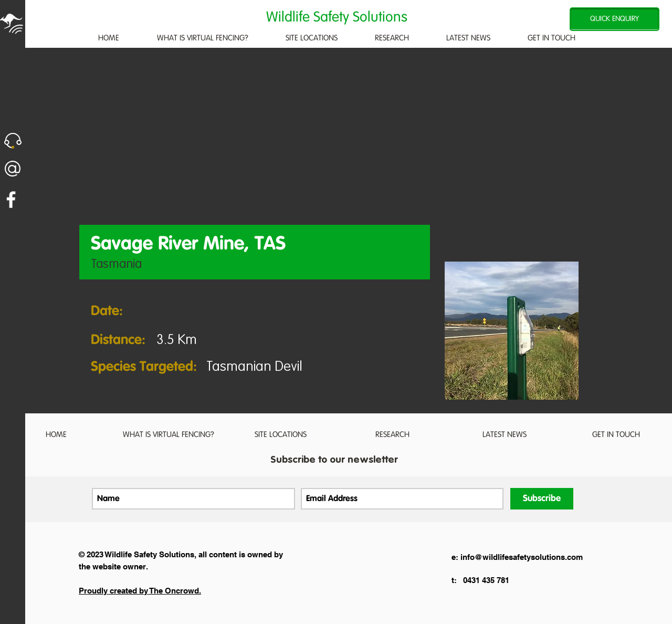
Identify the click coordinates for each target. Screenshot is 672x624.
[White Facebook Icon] (11, 200)
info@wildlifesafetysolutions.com (522, 557)
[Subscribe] (542, 499)
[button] (13, 141)
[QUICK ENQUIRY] (615, 19)
